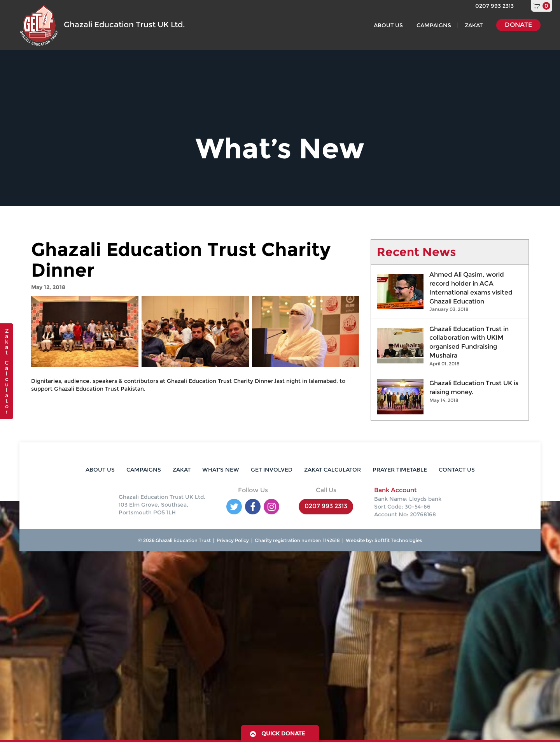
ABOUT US (388, 25)
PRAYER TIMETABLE (400, 470)
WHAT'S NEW (221, 470)
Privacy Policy (233, 540)
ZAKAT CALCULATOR (332, 470)
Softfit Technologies (398, 540)
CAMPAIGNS (434, 25)
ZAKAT (474, 25)
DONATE (518, 25)
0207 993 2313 (494, 6)
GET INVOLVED (272, 470)
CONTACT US (457, 470)
